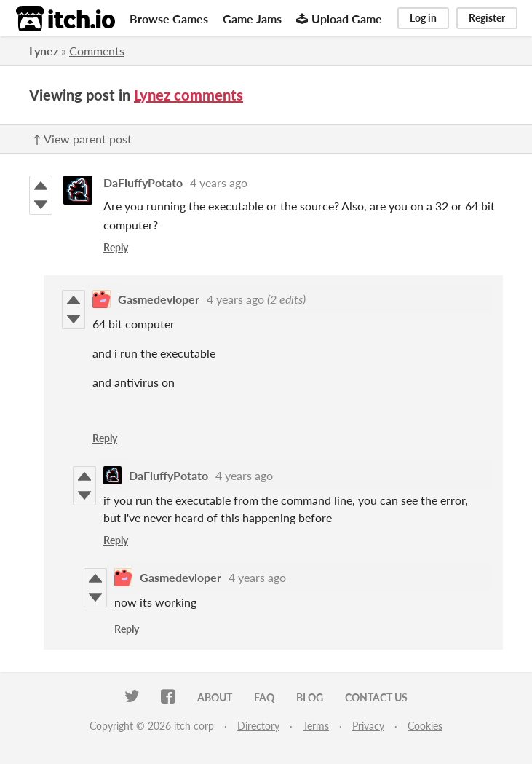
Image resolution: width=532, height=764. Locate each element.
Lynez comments (188, 95)
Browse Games (169, 19)
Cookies (425, 726)
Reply (116, 247)
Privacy (368, 726)
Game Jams (252, 19)
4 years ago (219, 182)
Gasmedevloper (159, 299)
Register (487, 18)
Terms (316, 726)
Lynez (44, 51)
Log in (423, 18)
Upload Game (339, 19)
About (215, 697)
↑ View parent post (82, 139)
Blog (310, 697)
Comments (97, 51)
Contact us (376, 697)
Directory (258, 726)
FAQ (264, 697)
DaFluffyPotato (143, 182)
